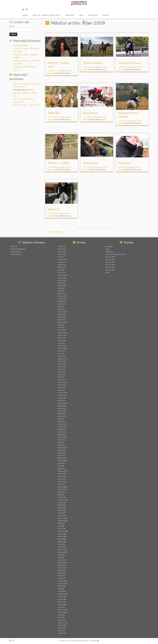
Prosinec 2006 (63, 581)
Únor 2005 (61, 631)
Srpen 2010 (62, 469)
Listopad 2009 (63, 489)
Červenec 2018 (63, 359)
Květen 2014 (62, 406)
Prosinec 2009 (63, 487)
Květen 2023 (62, 262)
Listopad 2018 (63, 348)
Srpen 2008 (62, 529)
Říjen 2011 (62, 440)
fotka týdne (70, 15)
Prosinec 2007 (63, 550)
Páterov (32, 90)
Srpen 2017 (62, 369)
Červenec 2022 (63, 275)
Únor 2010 (61, 484)
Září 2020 (61, 307)
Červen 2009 (62, 503)
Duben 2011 (62, 456)
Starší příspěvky (55, 232)
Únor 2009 (61, 513)
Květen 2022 (62, 280)
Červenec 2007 (63, 563)
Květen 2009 (62, 505)
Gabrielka (54, 113)
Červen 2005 (62, 625)
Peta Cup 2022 (110, 265)
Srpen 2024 (62, 249)
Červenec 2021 (63, 296)
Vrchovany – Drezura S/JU (30, 105)
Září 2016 (61, 377)
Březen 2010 (62, 482)
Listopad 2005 (63, 612)
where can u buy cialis (22, 84)
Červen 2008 (62, 534)
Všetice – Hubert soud (59, 65)
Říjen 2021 (62, 288)
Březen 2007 (62, 573)
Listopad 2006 (63, 584)
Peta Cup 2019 (110, 257)
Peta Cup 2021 (110, 262)
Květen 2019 (62, 338)
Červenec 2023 (63, 260)
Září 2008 (61, 526)
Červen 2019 (62, 335)
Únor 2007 (61, 576)
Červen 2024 (62, 252)
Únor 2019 (61, 343)
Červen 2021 (62, 299)
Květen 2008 (62, 537)
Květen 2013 (62, 414)
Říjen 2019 (62, 325)
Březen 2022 (62, 286)
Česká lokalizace (16, 254)
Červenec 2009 (63, 500)
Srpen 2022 (62, 273)
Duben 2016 (62, 385)
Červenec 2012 (63, 424)
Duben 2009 (62, 508)
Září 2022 (61, 270)
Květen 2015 (62, 398)
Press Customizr (83, 641)
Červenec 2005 (63, 623)
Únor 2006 (61, 607)
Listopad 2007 (63, 552)
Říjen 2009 (62, 492)
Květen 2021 (62, 301)
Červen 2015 (62, 395)
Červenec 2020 (63, 312)
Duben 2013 (62, 416)
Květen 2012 (62, 429)
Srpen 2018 (62, 356)
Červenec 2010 (63, 471)
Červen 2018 (62, 361)
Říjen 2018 (62, 351)
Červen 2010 (62, 474)
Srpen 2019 (62, 330)
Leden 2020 (62, 320)
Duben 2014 (62, 408)
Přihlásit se (14, 246)
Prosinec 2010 (63, 461)
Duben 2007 (62, 570)
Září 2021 (61, 291)
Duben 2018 (62, 367)
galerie (25, 15)
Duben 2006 (62, 602)
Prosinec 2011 (63, 437)
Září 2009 (61, 495)
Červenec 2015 (63, 393)
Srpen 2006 (62, 591)
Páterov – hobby (58, 163)
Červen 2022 (62, 278)
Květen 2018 (62, 364)
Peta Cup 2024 (110, 270)
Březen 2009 (62, 510)
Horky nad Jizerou (21, 45)
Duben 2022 (62, 283)
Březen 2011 (62, 458)
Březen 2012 (62, 435)
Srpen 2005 (62, 620)
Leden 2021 (62, 304)
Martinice (124, 163)
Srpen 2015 (62, 390)
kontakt (106, 15)
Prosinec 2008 (63, 518)
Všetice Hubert (93, 63)
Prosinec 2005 (63, 610)
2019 (16, 105)
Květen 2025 (62, 246)
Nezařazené (109, 252)
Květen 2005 (62, 628)
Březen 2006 (62, 604)
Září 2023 (61, 257)
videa (81, 15)
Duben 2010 (62, 479)
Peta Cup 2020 (110, 260)
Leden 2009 (62, 516)
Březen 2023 (62, 267)
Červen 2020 (62, 314)
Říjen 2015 (62, 388)
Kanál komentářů (16, 252)
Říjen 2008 (62, 523)
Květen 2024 (62, 254)
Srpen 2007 (62, 560)
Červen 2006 (62, 597)
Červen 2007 (62, 565)
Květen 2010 (62, 476)
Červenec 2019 (63, 333)
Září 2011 (61, 442)
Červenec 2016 (63, 382)
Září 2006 (61, 589)
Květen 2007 (62, 568)
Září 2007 (61, 557)
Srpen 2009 (62, 497)
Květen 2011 (62, 453)
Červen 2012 (62, 427)
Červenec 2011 (63, 448)
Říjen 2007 (62, 555)
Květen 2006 (62, 599)
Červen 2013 (62, 411)
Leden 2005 (62, 633)
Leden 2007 (62, 578)
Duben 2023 (62, 265)
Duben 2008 (62, 539)
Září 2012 (61, 419)
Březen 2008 (62, 542)
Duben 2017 (62, 374)
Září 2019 (61, 327)
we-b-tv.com (19, 99)
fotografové (93, 15)
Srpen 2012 (62, 422)
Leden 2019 (62, 346)
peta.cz (67, 641)
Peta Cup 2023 (110, 267)
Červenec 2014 (63, 403)
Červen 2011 (62, 450)
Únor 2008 (61, 544)
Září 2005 (61, 618)
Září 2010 (61, 466)
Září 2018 (61, 354)
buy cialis (17, 93)
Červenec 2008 (63, 531)
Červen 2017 (62, 372)
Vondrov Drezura (130, 63)
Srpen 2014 (62, 401)
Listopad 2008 (63, 521)
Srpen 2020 (62, 309)
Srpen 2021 (62, 293)
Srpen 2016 (62, 380)
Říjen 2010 (62, 463)
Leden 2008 (62, 547)
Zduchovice (90, 113)
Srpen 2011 (62, 445)
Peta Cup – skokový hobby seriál (47, 15)
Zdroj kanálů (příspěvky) (18, 249)
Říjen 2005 (62, 615)
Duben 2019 (62, 341)
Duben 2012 (62, 432)
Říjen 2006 (62, 586)
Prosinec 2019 (63, 322)
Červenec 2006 (63, 594)
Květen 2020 (62, 317)
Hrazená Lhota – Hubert (129, 115)
